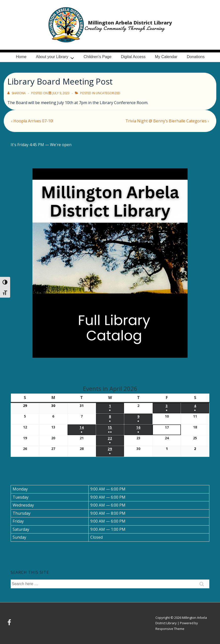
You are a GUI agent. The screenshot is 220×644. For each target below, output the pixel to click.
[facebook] (10, 624)
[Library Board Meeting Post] (61, 93)
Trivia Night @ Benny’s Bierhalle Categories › (167, 121)
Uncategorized (108, 93)
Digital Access (133, 57)
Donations (196, 57)
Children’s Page (98, 57)
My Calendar (166, 57)
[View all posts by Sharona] (17, 93)
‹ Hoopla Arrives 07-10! (32, 121)
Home (21, 57)
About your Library (56, 57)
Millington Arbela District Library (130, 23)
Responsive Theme (170, 629)
